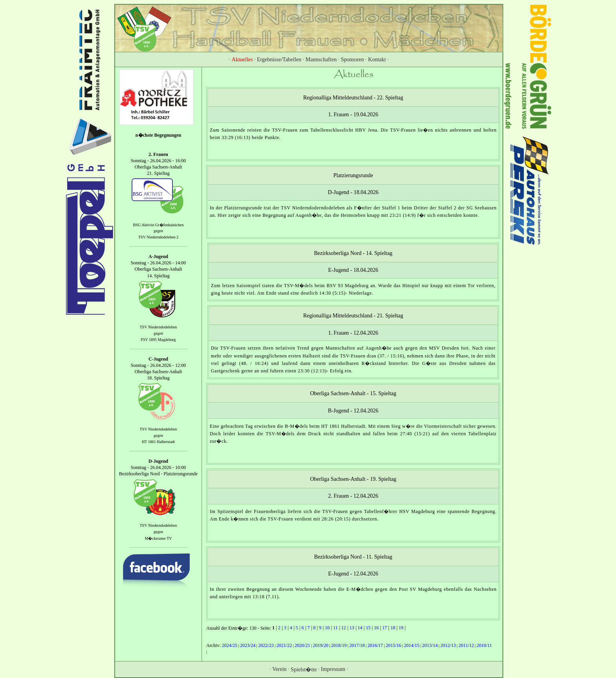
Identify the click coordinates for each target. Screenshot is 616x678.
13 (352, 628)
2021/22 (284, 645)
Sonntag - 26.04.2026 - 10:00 (159, 467)
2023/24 (248, 645)
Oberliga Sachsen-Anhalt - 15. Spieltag (353, 393)
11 (335, 628)
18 (393, 628)
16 (376, 628)
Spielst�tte (304, 670)
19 (401, 628)
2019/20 (320, 645)
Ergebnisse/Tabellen (279, 60)
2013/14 (430, 645)
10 (327, 628)
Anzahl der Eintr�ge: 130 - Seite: (239, 628)
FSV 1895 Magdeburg (158, 340)
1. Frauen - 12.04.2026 (353, 333)
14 (360, 628)
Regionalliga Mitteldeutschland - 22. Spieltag (353, 98)
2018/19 (339, 645)
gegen (158, 231)
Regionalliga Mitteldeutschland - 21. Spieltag (353, 316)
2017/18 (357, 645)
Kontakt (377, 60)
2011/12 (466, 645)
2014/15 (412, 645)
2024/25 (230, 645)
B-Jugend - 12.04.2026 (353, 411)
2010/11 (484, 645)
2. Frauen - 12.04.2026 (353, 496)
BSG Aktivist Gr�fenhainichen (158, 225)
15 (368, 628)
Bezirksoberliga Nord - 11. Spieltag (353, 556)
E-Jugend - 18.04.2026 (353, 270)
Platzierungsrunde (353, 175)
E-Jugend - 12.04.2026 (353, 574)
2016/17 (375, 645)
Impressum (333, 669)
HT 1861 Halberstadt (158, 442)
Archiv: (214, 645)
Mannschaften (321, 60)
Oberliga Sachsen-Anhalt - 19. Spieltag (353, 479)
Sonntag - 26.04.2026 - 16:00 (159, 161)
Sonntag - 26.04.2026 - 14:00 (159, 263)
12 (343, 628)
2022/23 (266, 645)
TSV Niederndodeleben (159, 327)
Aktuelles (242, 60)
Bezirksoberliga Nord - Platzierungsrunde (158, 474)
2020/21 (302, 645)
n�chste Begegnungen (158, 135)
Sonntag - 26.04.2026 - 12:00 (159, 365)
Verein (280, 669)
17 (385, 628)
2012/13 (448, 645)
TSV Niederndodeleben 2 (158, 237)
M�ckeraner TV (159, 538)
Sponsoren (352, 60)
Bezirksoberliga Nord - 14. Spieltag (353, 253)
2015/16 (393, 645)
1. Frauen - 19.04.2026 (353, 115)
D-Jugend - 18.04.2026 (353, 192)
